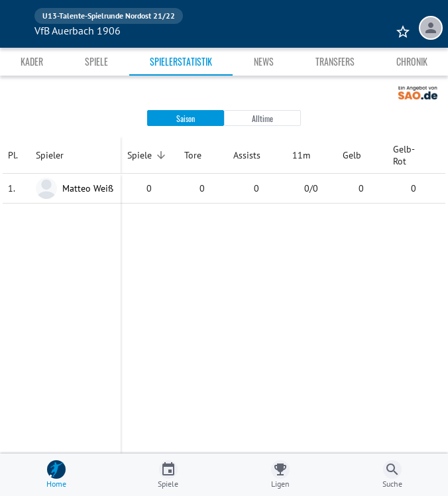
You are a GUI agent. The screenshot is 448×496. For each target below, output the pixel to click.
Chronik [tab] (412, 61)
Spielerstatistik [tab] (181, 61)
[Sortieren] (161, 155)
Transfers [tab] (335, 61)
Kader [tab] (32, 61)
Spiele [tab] (96, 61)
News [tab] (264, 61)
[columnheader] (17, 155)
